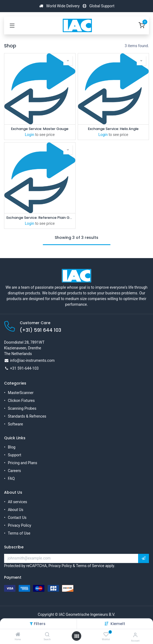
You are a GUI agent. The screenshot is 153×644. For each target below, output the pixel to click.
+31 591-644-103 (24, 368)
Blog (12, 447)
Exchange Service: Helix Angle (113, 129)
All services (17, 502)
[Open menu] (77, 636)
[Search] (47, 635)
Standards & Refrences (27, 416)
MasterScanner (21, 393)
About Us (16, 510)
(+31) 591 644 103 (40, 330)
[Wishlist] (106, 635)
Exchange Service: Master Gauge (40, 129)
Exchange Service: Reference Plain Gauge (40, 218)
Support (14, 455)
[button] (118, 624)
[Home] (18, 635)
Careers (14, 471)
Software (15, 424)
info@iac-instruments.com (32, 360)
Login (30, 135)
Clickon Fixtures (21, 401)
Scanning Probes (22, 408)
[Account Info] (135, 635)
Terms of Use (19, 533)
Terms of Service (90, 566)
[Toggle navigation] (12, 25)
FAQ (11, 479)
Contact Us (17, 518)
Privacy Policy (19, 525)
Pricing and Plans (22, 463)
